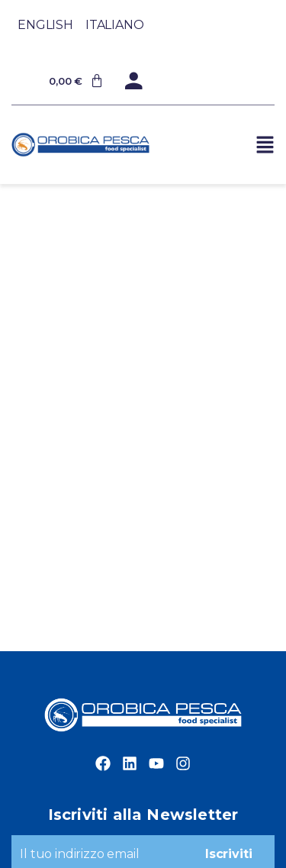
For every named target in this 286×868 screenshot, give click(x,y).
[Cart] (76, 81)
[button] (265, 145)
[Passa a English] (45, 25)
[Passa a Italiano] (115, 25)
